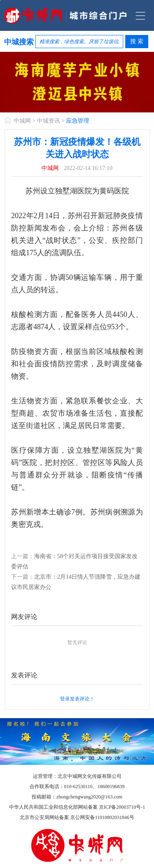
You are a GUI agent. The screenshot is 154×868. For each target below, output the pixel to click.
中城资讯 (48, 121)
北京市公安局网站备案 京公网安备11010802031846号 (77, 817)
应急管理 (78, 121)
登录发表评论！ (77, 699)
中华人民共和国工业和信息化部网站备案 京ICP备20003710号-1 (77, 807)
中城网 (22, 121)
